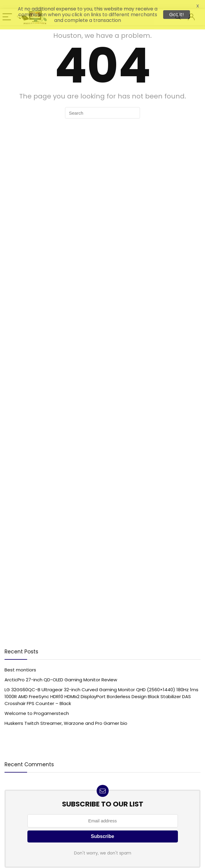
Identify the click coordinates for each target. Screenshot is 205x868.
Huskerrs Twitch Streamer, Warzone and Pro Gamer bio (66, 720)
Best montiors (20, 666)
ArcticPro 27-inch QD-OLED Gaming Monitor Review (61, 676)
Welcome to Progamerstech (37, 710)
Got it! (177, 15)
